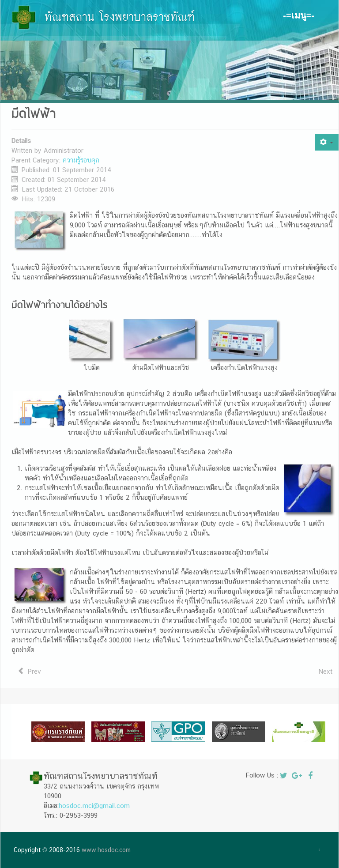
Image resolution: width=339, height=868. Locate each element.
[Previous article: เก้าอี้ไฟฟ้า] (29, 672)
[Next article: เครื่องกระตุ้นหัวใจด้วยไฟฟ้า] (325, 672)
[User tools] (327, 142)
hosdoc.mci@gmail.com (94, 806)
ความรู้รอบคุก (81, 160)
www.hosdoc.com (106, 850)
